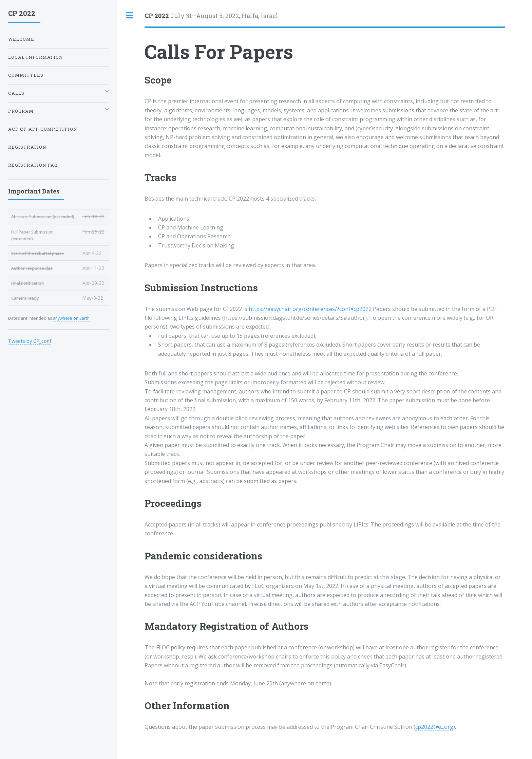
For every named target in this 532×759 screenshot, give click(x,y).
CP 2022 (22, 13)
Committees (26, 75)
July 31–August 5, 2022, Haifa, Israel (211, 16)
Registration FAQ (33, 165)
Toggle (130, 15)
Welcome (21, 39)
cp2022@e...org (434, 727)
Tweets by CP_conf (30, 341)
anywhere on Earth (71, 318)
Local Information (36, 57)
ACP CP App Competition (43, 129)
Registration (27, 147)
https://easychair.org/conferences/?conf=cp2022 (310, 309)
